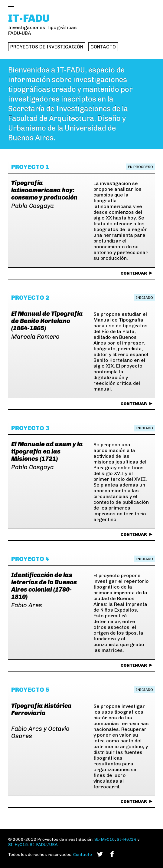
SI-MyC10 (105, 839)
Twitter (100, 854)
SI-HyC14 (127, 839)
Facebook (112, 854)
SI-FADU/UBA (44, 845)
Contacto (103, 47)
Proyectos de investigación (47, 47)
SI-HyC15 (18, 845)
